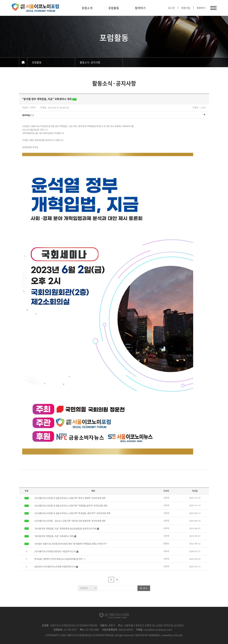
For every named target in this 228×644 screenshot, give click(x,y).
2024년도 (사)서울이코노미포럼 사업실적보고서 (55, 566)
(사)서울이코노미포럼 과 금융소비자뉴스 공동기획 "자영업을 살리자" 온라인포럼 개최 (71, 506)
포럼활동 (114, 8)
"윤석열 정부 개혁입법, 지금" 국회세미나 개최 (54, 536)
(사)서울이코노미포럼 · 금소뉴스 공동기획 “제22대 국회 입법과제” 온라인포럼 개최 (70, 521)
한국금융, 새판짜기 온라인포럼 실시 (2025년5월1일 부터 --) (60, 559)
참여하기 (140, 8)
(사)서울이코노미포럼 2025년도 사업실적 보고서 (55, 551)
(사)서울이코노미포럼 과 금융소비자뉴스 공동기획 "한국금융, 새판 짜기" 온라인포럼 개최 (72, 513)
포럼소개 (87, 8)
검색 (145, 588)
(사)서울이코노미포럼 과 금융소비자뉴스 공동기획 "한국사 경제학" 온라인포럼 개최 (70, 498)
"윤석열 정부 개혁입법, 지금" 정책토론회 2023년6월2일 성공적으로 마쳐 (65, 528)
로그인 (171, 8)
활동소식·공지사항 (90, 62)
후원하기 (201, 8)
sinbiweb (178, 635)
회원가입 (186, 8)
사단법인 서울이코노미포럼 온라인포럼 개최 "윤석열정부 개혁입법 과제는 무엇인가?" (71, 544)
